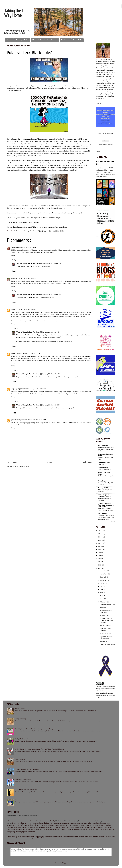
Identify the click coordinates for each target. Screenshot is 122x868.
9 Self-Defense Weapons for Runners (26, 790)
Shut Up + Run (102, 514)
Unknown (14, 309)
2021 (100, 546)
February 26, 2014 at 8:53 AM (27, 247)
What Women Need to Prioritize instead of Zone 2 (105, 509)
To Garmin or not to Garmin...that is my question (106, 620)
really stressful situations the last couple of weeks (46, 139)
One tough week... (105, 625)
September (103, 580)
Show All (113, 522)
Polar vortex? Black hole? (107, 605)
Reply (13, 255)
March (102, 599)
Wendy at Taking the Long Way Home (28, 263)
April (102, 596)
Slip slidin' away (104, 616)
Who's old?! (103, 608)
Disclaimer (65, 40)
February (103, 602)
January (102, 648)
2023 (100, 540)
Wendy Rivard (100, 689)
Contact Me (77, 40)
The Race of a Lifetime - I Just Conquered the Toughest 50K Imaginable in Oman (106, 517)
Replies (16, 260)
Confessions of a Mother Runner (105, 455)
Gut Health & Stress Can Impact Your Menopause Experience (105, 498)
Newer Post (12, 462)
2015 (100, 565)
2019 (100, 553)
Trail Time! (18, 800)
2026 (100, 531)
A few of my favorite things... (106, 629)
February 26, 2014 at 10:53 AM (52, 263)
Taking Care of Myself (21, 719)
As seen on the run (105, 633)
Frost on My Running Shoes (23, 780)
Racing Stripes (102, 481)
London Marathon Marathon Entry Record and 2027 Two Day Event (106, 449)
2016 (100, 562)
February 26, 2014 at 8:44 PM (51, 332)
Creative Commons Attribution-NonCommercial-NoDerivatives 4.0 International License (105, 694)
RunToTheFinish (103, 445)
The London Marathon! (104, 469)
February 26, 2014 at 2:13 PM (31, 353)
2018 (100, 556)
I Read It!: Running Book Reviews (45, 40)
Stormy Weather (20, 709)
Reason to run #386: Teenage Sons (106, 637)
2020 (100, 549)
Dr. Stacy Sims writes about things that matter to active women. (106, 505)
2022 (100, 543)
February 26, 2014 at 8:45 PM (51, 405)
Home (50, 462)
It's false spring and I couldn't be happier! (27, 769)
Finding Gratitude (20, 759)
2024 (100, 537)
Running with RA (22, 40)
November (103, 574)
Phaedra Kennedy (17, 353)
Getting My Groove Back (22, 739)
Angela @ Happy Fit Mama (20, 389)
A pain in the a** (105, 641)
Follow (98, 152)
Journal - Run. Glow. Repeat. (104, 473)
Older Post (87, 462)
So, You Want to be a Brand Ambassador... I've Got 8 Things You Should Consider (40, 749)
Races (10, 40)
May (102, 593)
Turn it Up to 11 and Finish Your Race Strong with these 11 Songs (34, 729)
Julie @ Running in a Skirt (19, 420)
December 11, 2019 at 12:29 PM (37, 420)
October (103, 577)
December (103, 571)
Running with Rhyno (104, 488)
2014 (100, 568)
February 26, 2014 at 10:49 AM (27, 278)
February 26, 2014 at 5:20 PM (37, 389)
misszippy (14, 278)
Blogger (65, 863)
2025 (100, 534)
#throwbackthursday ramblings (106, 612)
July (101, 586)
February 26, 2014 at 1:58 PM (27, 309)
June (102, 590)
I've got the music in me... (107, 644)
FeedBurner (110, 145)
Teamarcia (14, 247)
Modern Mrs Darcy (104, 463)
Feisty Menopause (103, 495)
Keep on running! (103, 468)
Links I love (101, 464)
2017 (100, 559)
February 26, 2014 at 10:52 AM (52, 295)
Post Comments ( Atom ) (23, 467)
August (102, 583)
